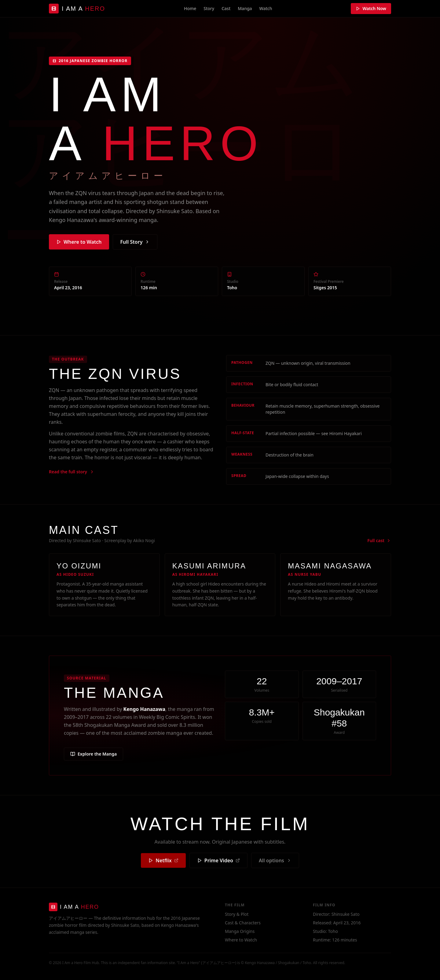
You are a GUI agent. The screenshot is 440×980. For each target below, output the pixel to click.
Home (190, 8)
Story (209, 8)
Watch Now (371, 8)
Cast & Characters (243, 923)
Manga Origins (240, 931)
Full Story (135, 242)
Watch (266, 8)
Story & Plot (237, 914)
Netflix (163, 860)
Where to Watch (79, 242)
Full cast (379, 540)
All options (275, 860)
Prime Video (218, 860)
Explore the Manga (94, 754)
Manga (245, 8)
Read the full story (72, 472)
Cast (226, 8)
